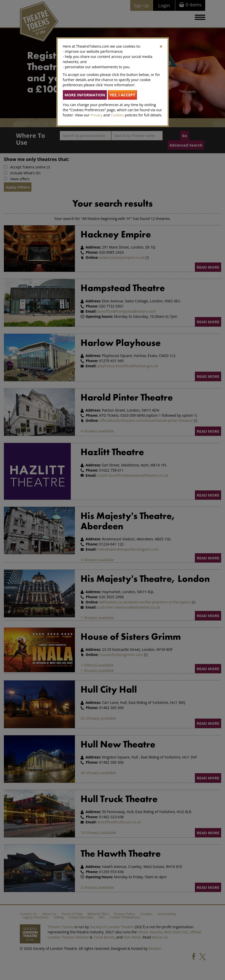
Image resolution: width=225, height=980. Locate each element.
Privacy (97, 115)
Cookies (117, 115)
